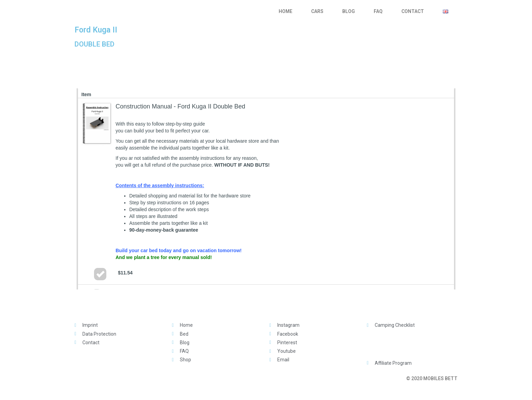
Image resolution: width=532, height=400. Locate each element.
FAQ (378, 11)
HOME (285, 11)
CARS (317, 11)
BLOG (349, 11)
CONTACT (413, 11)
